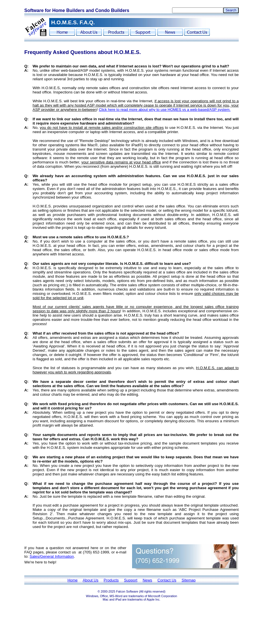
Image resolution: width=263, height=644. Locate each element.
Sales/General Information (52, 556)
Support (131, 580)
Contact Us (167, 580)
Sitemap (189, 580)
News (147, 580)
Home (73, 580)
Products (111, 580)
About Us (90, 580)
